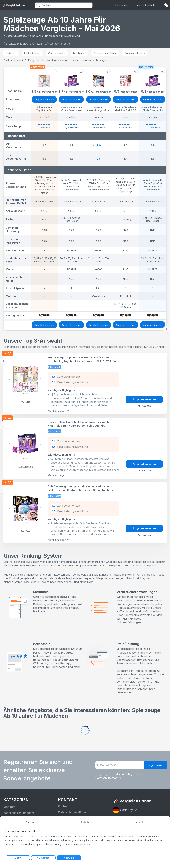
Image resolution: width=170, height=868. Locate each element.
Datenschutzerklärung (73, 812)
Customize (43, 858)
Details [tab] (85, 822)
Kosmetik (19, 60)
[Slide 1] (25, 394)
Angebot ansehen (44, 99)
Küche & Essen (32, 53)
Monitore (9, 807)
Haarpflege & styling (56, 60)
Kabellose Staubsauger (19, 813)
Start (6, 60)
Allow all (69, 858)
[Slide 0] (23, 394)
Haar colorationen (81, 60)
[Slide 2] (28, 394)
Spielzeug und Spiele (105, 53)
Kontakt (63, 806)
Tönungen (101, 60)
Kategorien (121, 5)
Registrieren (155, 765)
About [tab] (139, 822)
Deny (18, 858)
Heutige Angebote (145, 5)
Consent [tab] (30, 822)
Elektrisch (11, 53)
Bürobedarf (79, 53)
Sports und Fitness (135, 53)
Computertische (57, 53)
